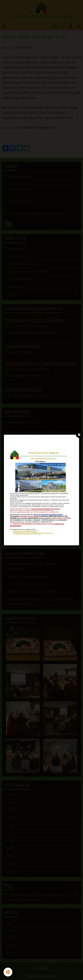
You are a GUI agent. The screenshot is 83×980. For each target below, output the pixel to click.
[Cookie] (8, 972)
